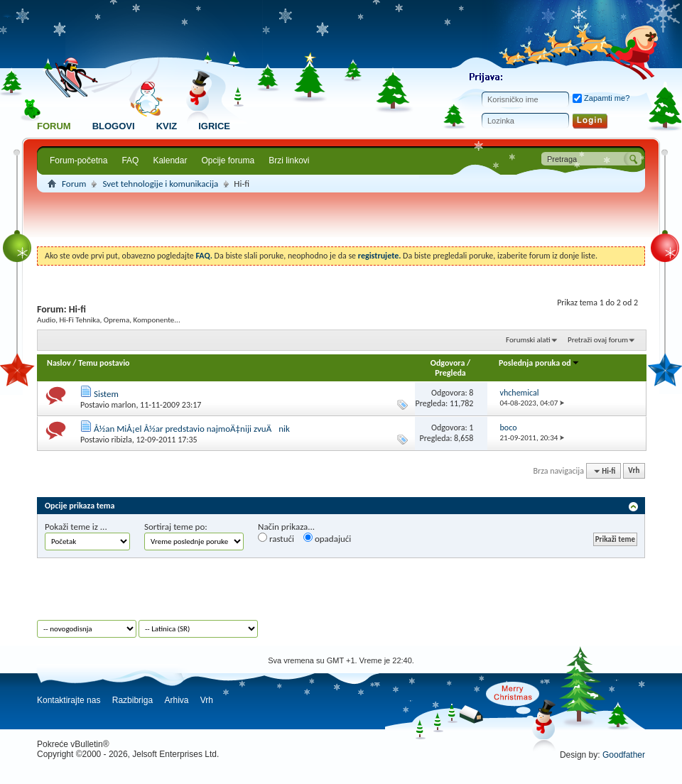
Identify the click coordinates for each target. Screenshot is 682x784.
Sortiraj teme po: (176, 527)
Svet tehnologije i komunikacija (160, 184)
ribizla (121, 440)
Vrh (634, 471)
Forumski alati (528, 340)
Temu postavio (104, 363)
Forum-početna (79, 160)
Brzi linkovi (289, 160)
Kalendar (170, 160)
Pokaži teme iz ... (76, 527)
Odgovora (448, 363)
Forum (54, 126)
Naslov (59, 363)
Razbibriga (132, 700)
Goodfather (624, 755)
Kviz (167, 126)
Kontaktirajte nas (69, 700)
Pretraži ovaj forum (598, 340)
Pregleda (450, 373)
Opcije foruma (228, 160)
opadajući (327, 538)
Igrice (214, 126)
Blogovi (114, 126)
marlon (123, 405)
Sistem (106, 394)
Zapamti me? (601, 98)
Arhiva (176, 700)
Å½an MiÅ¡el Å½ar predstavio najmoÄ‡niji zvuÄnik (192, 429)
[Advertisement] (341, 222)
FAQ (130, 160)
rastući (276, 538)
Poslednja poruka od (539, 363)
